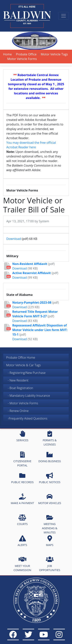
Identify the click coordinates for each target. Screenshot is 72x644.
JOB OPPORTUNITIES (50, 564)
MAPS (50, 541)
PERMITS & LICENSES (50, 438)
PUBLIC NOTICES (50, 478)
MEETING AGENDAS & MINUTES (50, 524)
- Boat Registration (20, 388)
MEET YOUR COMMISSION (22, 564)
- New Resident (17, 380)
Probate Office (26, 54)
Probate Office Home (21, 358)
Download (14, 239)
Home (7, 54)
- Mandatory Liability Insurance (28, 396)
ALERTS (22, 541)
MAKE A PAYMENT (22, 499)
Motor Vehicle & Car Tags (24, 365)
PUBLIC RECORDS (22, 478)
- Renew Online (17, 411)
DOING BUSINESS (50, 457)
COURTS (22, 520)
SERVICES (22, 436)
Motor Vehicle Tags (54, 54)
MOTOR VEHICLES (50, 499)
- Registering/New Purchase (26, 373)
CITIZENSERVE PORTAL (22, 459)
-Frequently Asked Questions (28, 418)
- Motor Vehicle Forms (22, 403)
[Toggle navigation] (64, 16)
